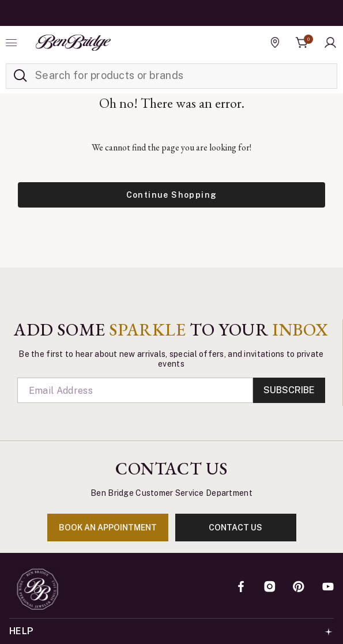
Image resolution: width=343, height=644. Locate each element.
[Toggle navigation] (13, 43)
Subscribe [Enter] (289, 390)
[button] (330, 43)
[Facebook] (241, 587)
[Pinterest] (299, 587)
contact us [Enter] (235, 528)
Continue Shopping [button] (172, 195)
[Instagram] (270, 587)
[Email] (135, 390)
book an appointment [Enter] (108, 528)
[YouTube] (328, 587)
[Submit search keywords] (20, 76)
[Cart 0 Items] (302, 43)
